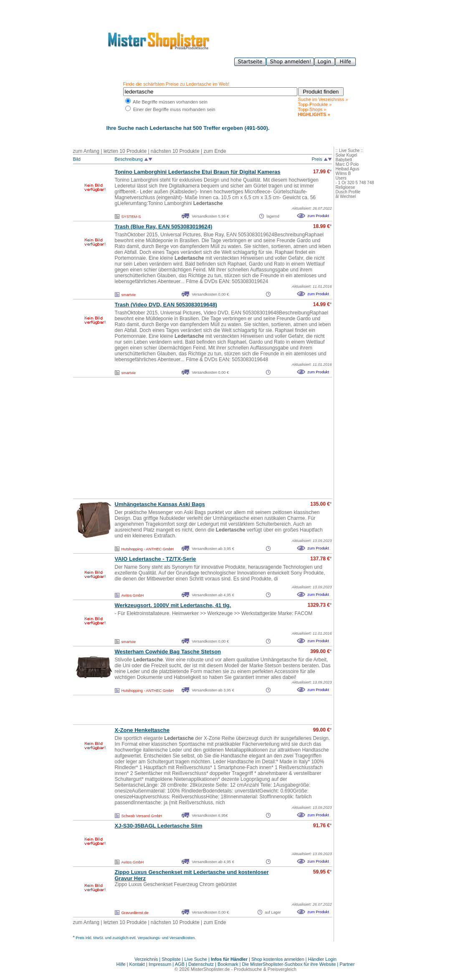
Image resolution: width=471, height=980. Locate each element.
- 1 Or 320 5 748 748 (355, 183)
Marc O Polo (347, 164)
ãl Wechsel (346, 196)
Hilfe (122, 964)
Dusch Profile (348, 192)
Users (341, 178)
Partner (347, 964)
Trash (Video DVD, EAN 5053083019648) (166, 305)
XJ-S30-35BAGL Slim (159, 826)
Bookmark (228, 964)
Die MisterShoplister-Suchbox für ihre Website (289, 964)
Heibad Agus (348, 169)
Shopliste (171, 959)
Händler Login (323, 959)
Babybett (344, 160)
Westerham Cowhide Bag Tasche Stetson (168, 652)
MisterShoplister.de (210, 969)
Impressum (160, 964)
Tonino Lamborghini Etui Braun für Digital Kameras (198, 172)
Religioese (346, 187)
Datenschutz (201, 964)
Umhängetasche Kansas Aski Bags (160, 504)
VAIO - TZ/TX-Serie (156, 559)
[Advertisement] (184, 438)
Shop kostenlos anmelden (278, 959)
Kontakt (138, 964)
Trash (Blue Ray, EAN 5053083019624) (164, 227)
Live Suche (196, 959)
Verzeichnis (146, 959)
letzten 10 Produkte (125, 151)
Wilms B (343, 173)
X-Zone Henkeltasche (142, 730)
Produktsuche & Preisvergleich (265, 969)
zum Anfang (86, 151)
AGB (180, 964)
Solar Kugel (347, 155)
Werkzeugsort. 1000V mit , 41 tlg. (173, 605)
